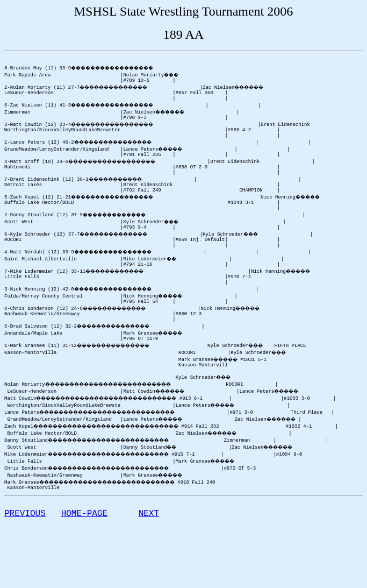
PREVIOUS (25, 561)
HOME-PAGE (84, 561)
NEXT (149, 561)
